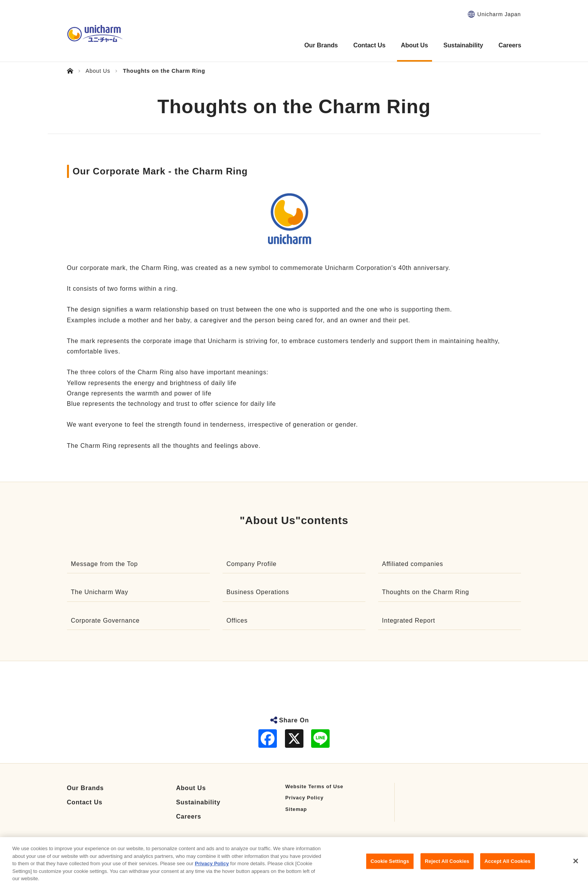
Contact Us (85, 802)
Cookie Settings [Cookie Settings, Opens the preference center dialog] (390, 869)
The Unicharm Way (100, 592)
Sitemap (296, 809)
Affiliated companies (413, 564)
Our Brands (85, 788)
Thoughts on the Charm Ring (426, 592)
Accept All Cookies (508, 869)
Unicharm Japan (499, 14)
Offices (237, 621)
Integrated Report (409, 621)
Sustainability (198, 802)
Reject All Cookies (447, 869)
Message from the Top (104, 564)
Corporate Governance (105, 621)
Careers (188, 816)
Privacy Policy (304, 798)
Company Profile (251, 564)
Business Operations (258, 592)
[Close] (576, 869)
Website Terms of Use (314, 786)
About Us (191, 788)
